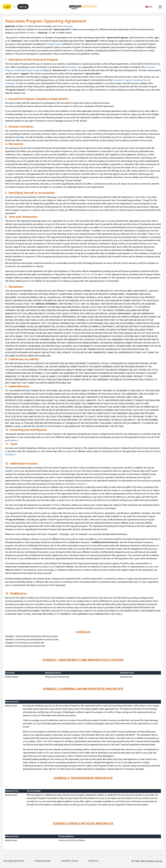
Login (7, 7)
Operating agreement (14, 861)
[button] (150, 7)
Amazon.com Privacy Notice (72, 840)
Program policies (42, 861)
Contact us (93, 861)
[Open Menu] (160, 7)
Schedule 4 (81, 484)
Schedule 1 (31, 33)
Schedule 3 (10, 454)
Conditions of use (69, 861)
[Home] (83, 7)
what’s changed (64, 26)
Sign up (23, 7)
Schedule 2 (13, 440)
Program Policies (54, 44)
